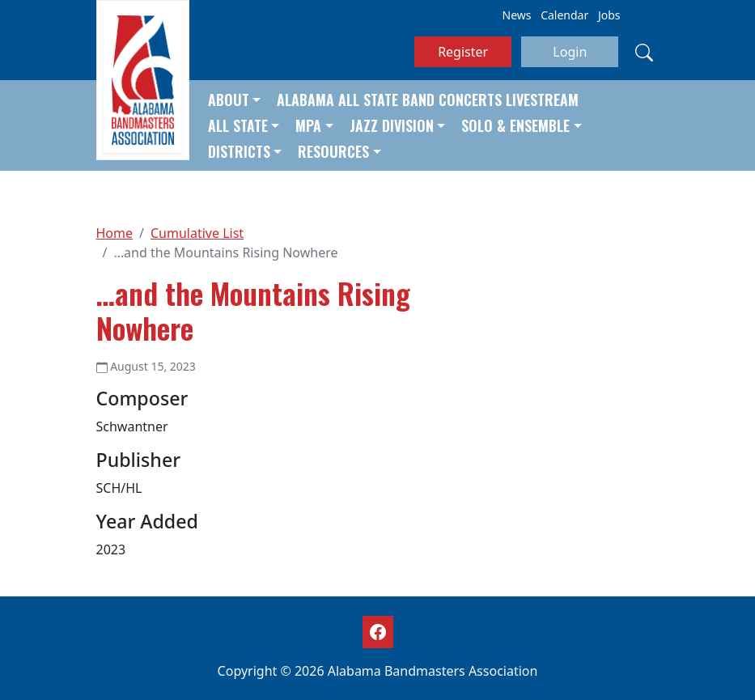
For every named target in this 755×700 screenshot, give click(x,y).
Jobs (609, 15)
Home (115, 233)
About (229, 100)
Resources (333, 151)
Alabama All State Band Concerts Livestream (428, 100)
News (517, 15)
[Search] (644, 52)
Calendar (564, 15)
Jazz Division (392, 125)
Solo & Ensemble (515, 125)
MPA (308, 125)
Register (463, 52)
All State (238, 125)
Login (570, 52)
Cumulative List (197, 233)
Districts (239, 151)
